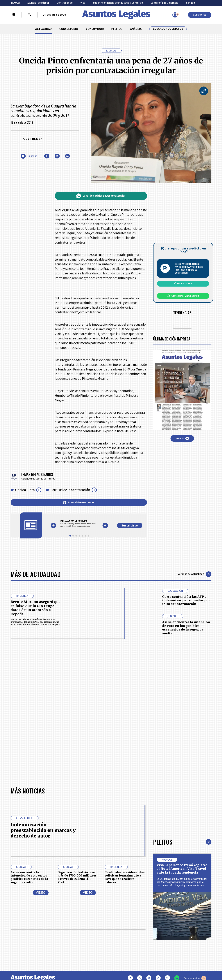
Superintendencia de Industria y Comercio (118, 3)
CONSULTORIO (69, 29)
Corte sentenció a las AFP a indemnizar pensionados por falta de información (186, 600)
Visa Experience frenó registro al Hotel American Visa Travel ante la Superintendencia (182, 869)
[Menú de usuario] (175, 15)
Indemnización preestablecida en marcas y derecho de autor (43, 830)
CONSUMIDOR (95, 29)
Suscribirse (200, 15)
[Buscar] (29, 15)
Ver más (182, 438)
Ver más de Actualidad (195, 574)
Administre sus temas (79, 502)
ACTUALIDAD (43, 29)
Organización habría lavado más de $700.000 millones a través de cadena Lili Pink (78, 877)
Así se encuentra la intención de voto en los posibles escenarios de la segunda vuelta (186, 628)
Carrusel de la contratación (70, 490)
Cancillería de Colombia (164, 3)
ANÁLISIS (136, 29)
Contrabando (65, 3)
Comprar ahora (183, 283)
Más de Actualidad (36, 574)
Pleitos (163, 842)
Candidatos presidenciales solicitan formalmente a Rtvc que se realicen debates (125, 877)
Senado (191, 3)
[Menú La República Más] (13, 15)
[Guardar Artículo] (29, 156)
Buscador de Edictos (168, 29)
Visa (83, 3)
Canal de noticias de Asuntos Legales (101, 196)
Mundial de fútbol (38, 3)
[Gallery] (79, 523)
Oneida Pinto (25, 490)
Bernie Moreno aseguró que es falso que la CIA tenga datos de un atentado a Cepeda (36, 608)
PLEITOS (117, 29)
